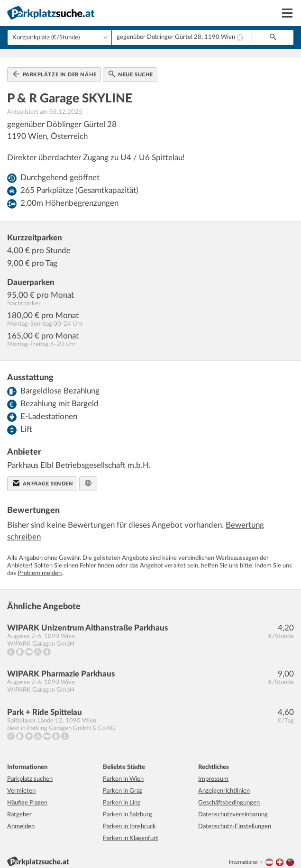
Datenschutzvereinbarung (233, 808)
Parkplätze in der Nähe (55, 66)
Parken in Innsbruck (129, 819)
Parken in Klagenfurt (131, 831)
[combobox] (182, 37)
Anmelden (21, 819)
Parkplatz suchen (30, 772)
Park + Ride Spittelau (45, 705)
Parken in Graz (123, 784)
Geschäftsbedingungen (229, 796)
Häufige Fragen (27, 796)
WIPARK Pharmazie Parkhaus (61, 666)
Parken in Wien (123, 772)
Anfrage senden (43, 475)
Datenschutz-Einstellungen (235, 819)
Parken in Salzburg (128, 808)
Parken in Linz (122, 796)
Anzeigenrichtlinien (224, 784)
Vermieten (21, 784)
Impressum (213, 772)
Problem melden (40, 566)
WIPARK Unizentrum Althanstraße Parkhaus (88, 620)
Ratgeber (19, 808)
